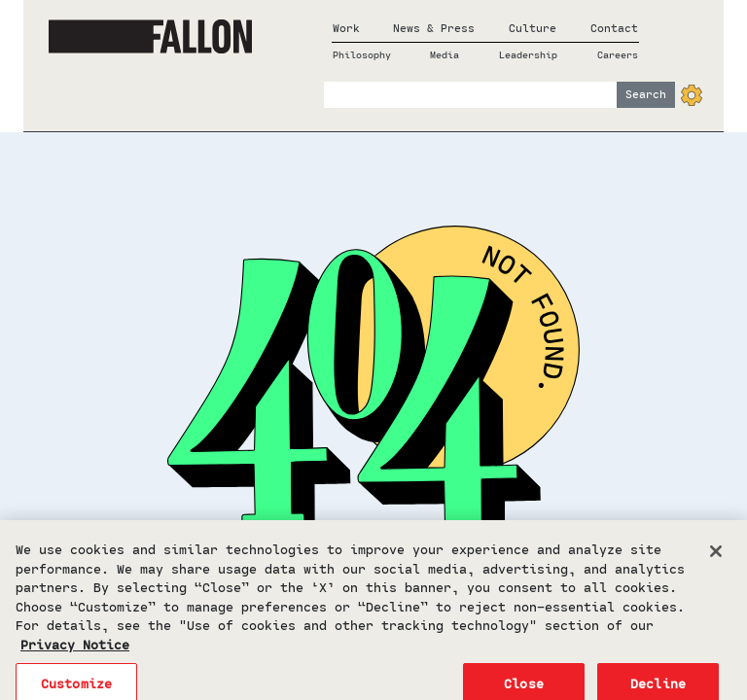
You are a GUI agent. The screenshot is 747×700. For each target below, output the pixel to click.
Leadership (528, 54)
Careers (618, 54)
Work (346, 28)
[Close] (716, 558)
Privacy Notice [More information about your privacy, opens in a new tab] (75, 650)
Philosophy (362, 54)
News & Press (434, 28)
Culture (533, 28)
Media (445, 54)
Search (646, 94)
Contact (614, 28)
